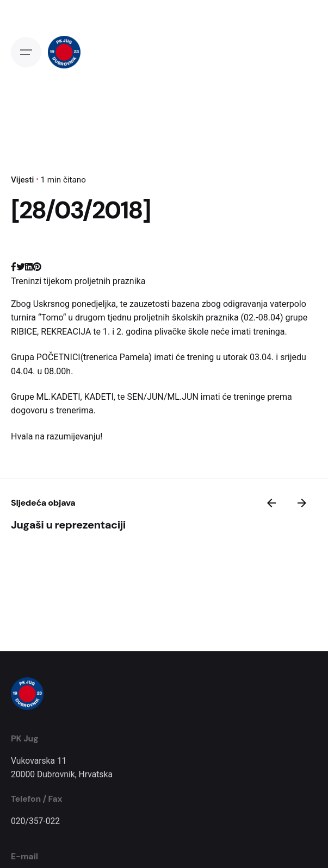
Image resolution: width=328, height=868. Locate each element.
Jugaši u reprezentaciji (68, 525)
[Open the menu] (26, 52)
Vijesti (22, 180)
